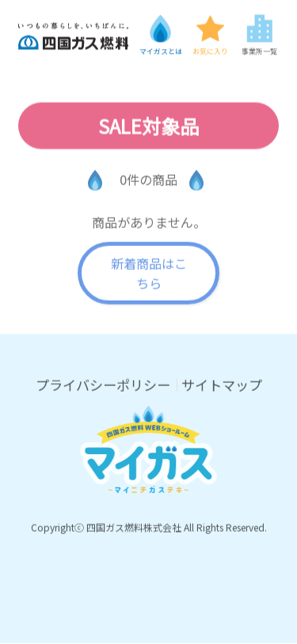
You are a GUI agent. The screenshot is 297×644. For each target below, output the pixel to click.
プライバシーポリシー (103, 385)
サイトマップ (222, 385)
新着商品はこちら (149, 274)
